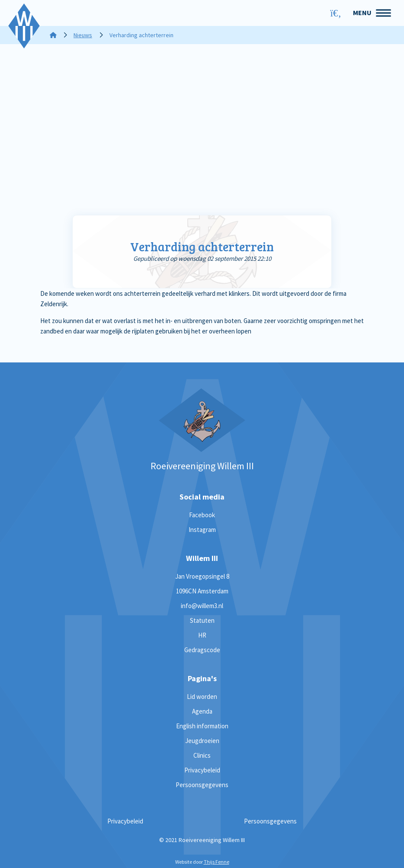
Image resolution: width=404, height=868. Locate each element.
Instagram (202, 530)
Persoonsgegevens (202, 785)
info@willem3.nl (202, 606)
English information (202, 726)
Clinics (202, 755)
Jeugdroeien (202, 741)
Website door (202, 862)
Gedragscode (202, 650)
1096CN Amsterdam (202, 591)
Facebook (202, 515)
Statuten (202, 620)
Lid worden (202, 697)
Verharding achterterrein (202, 247)
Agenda (202, 711)
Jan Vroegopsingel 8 (202, 576)
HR (202, 635)
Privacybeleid (202, 770)
